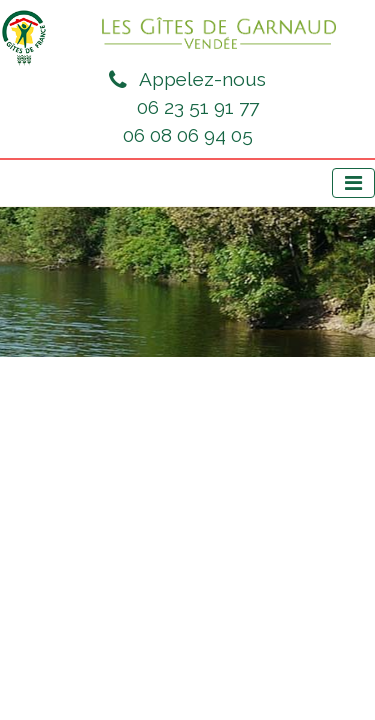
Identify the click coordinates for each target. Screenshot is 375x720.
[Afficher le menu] (353, 183)
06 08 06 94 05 (188, 135)
